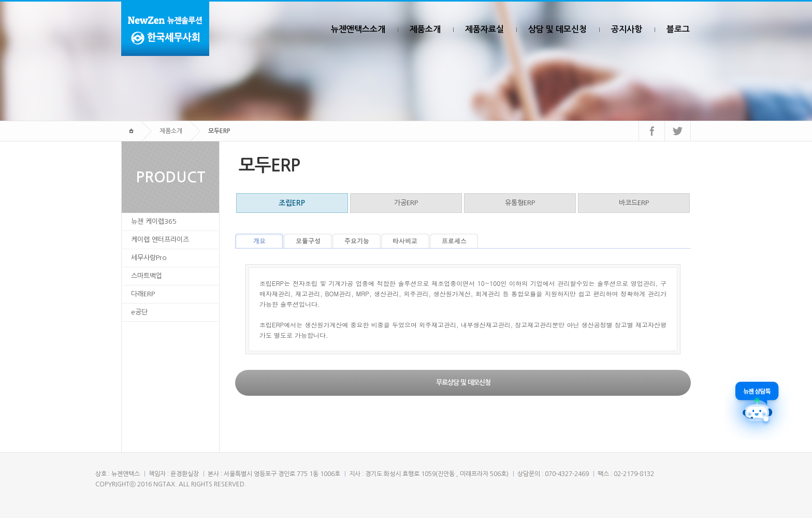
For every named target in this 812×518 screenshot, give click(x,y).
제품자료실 (484, 29)
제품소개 (425, 29)
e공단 (139, 312)
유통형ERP (520, 203)
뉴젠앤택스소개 (358, 29)
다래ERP (143, 294)
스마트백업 (147, 276)
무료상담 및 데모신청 (463, 383)
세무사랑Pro (149, 258)
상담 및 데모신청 (557, 29)
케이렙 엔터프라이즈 (160, 240)
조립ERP (292, 203)
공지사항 (627, 29)
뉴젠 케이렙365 (154, 221)
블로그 (678, 29)
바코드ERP (634, 203)
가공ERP (406, 203)
